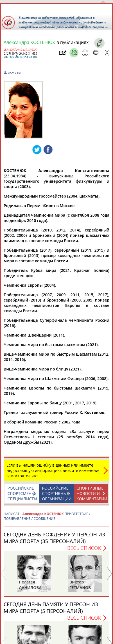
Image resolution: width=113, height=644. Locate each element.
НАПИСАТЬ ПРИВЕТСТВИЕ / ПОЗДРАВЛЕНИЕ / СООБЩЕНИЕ (47, 516)
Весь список (84, 548)
